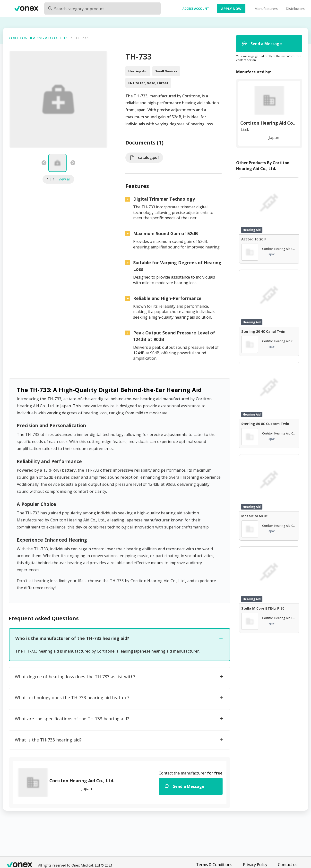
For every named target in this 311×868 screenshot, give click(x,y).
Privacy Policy (255, 865)
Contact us (288, 865)
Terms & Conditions (214, 865)
